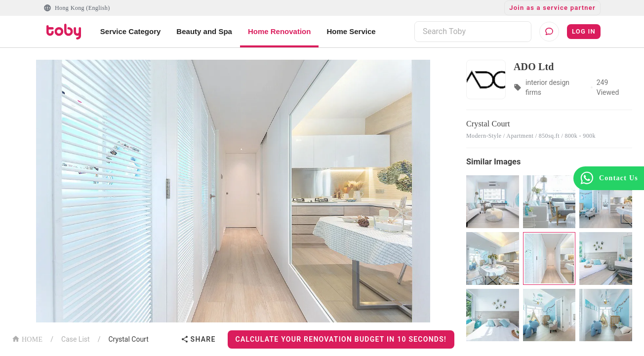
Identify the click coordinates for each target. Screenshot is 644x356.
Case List (76, 339)
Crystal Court (128, 339)
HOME (27, 338)
